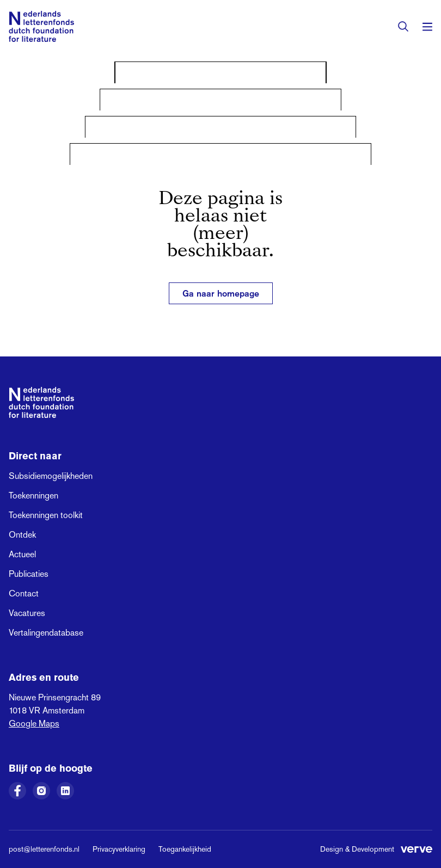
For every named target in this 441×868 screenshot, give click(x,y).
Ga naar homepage (221, 293)
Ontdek (22, 535)
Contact (24, 593)
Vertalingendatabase (46, 633)
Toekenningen (33, 495)
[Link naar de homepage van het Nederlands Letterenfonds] (41, 26)
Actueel (22, 554)
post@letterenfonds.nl (44, 849)
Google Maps (34, 724)
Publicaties (29, 574)
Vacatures (27, 613)
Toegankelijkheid (185, 849)
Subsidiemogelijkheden (51, 476)
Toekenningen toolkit (46, 515)
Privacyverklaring (119, 849)
